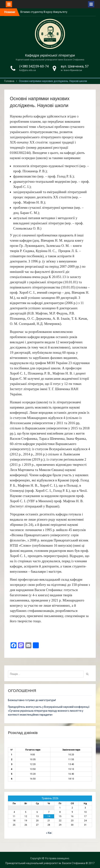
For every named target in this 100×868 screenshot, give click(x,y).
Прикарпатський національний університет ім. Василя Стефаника (45, 863)
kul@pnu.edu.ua (28, 70)
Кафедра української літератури (50, 55)
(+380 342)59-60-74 (34, 66)
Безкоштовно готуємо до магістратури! (32, 700)
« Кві (49, 833)
